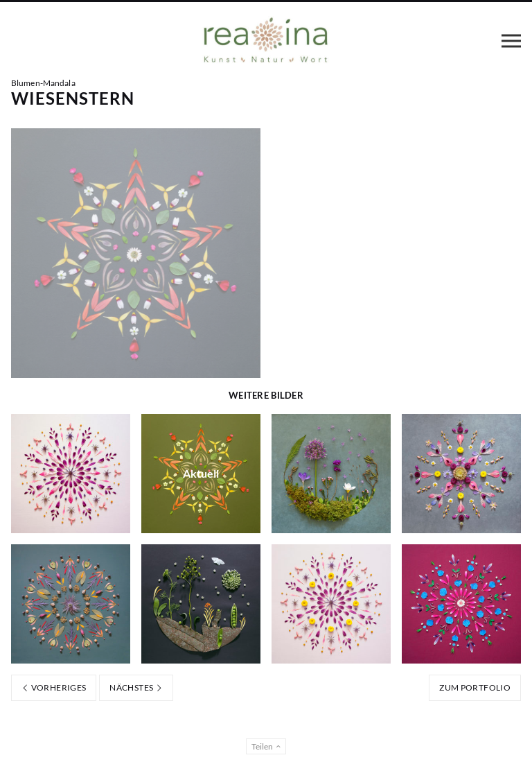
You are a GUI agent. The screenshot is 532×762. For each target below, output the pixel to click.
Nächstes (136, 687)
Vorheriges (54, 687)
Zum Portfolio (475, 687)
